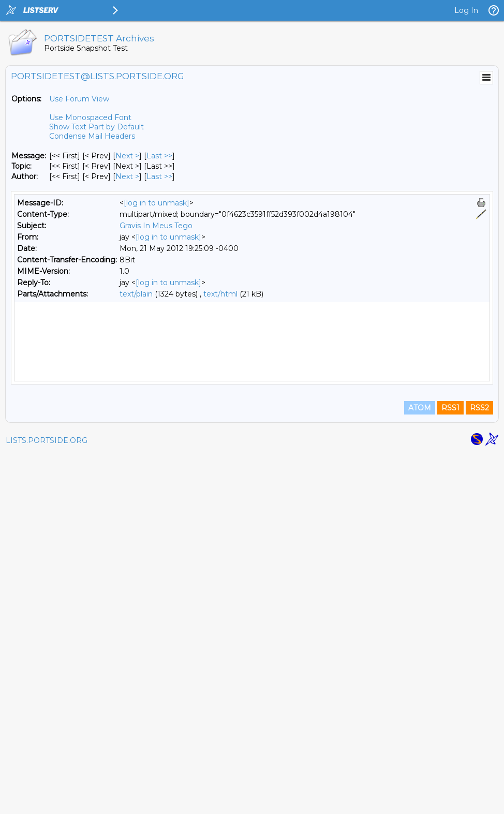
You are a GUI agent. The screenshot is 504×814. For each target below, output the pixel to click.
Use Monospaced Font (90, 117)
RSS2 (479, 768)
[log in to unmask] (157, 203)
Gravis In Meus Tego (156, 226)
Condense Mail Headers (92, 136)
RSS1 (450, 768)
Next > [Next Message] (127, 156)
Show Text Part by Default (97, 127)
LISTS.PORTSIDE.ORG (47, 801)
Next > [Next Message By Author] (127, 176)
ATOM (420, 768)
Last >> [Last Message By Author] (159, 176)
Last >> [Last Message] (159, 156)
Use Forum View (79, 99)
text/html (220, 294)
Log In (466, 10)
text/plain (136, 294)
